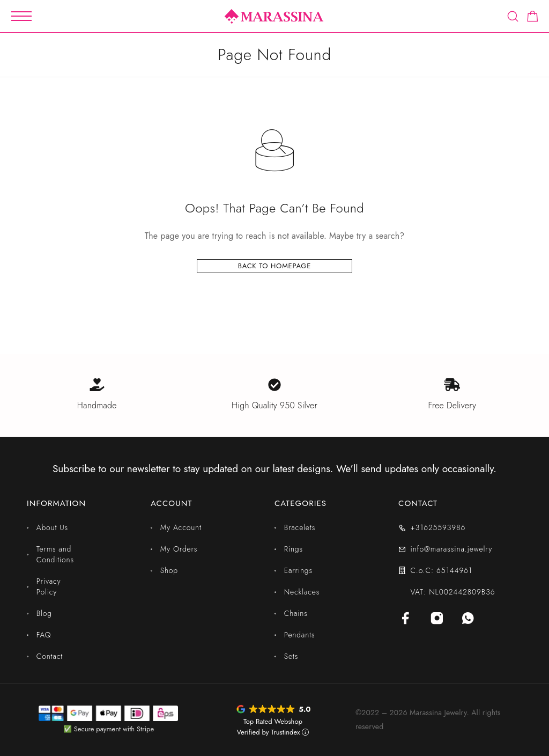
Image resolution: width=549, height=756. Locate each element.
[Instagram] (437, 618)
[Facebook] (406, 618)
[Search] (513, 16)
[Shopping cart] (533, 18)
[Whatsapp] (468, 618)
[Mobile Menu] (21, 16)
